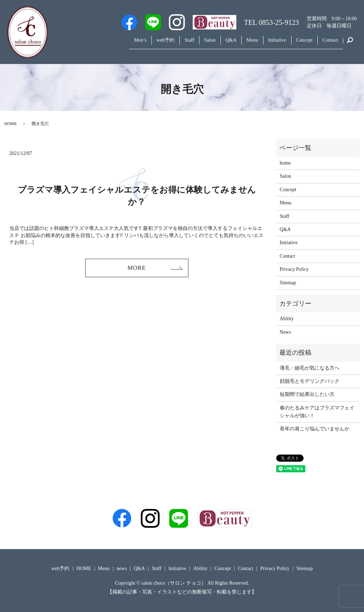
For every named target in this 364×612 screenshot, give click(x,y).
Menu (238, 44)
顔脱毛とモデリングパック (310, 381)
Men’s (106, 44)
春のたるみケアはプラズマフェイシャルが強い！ (317, 412)
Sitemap (288, 283)
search (350, 44)
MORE (136, 269)
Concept (298, 44)
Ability (287, 319)
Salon (188, 44)
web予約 (136, 44)
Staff (163, 44)
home (285, 163)
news (122, 568)
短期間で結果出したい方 (307, 394)
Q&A (213, 44)
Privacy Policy (294, 269)
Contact (328, 44)
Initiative (267, 44)
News (285, 332)
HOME (10, 124)
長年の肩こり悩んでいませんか (315, 429)
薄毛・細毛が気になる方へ (310, 368)
